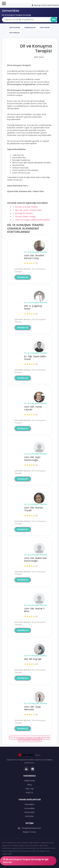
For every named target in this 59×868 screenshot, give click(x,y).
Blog (30, 785)
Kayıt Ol (30, 793)
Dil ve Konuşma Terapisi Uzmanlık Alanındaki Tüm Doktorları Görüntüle (30, 739)
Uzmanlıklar (30, 28)
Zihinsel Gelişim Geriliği (25, 217)
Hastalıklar (15, 28)
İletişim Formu (30, 832)
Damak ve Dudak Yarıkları (26, 207)
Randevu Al (23, 277)
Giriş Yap (30, 789)
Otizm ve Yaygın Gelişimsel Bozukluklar (32, 220)
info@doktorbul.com (30, 828)
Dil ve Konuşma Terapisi (36, 252)
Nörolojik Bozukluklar (24, 213)
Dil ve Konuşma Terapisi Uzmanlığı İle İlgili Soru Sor (26, 861)
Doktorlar (45, 28)
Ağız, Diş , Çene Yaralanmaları (28, 210)
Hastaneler (14, 33)
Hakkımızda (30, 781)
